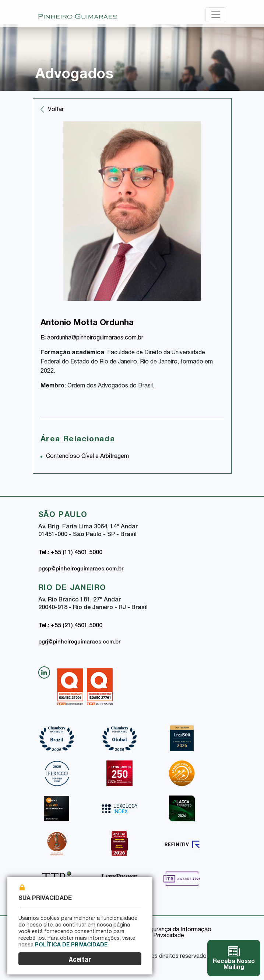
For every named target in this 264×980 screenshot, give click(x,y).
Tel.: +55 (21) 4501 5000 (70, 626)
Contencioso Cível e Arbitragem (87, 457)
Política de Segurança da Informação (162, 930)
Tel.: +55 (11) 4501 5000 (70, 553)
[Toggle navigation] (216, 15)
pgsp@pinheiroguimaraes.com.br (81, 569)
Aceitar (80, 960)
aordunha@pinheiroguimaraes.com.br (92, 338)
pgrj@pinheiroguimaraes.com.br (79, 642)
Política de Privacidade (71, 945)
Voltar (56, 110)
